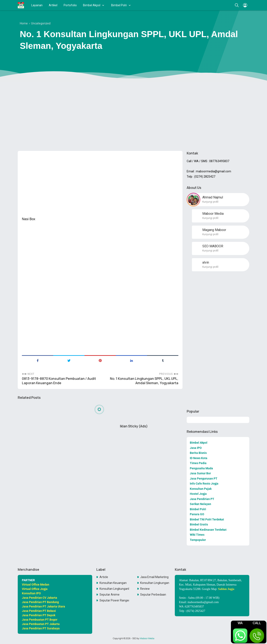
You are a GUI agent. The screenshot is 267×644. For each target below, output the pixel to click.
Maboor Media (147, 638)
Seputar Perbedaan (153, 595)
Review (145, 589)
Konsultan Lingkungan (155, 583)
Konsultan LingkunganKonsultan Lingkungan (114, 589)
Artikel (53, 5)
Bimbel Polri (119, 5)
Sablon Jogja (226, 589)
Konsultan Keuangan (113, 583)
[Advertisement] (133, 115)
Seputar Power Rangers (114, 600)
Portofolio (70, 5)
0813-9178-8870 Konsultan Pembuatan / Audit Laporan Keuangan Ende (59, 381)
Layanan (37, 5)
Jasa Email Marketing (154, 577)
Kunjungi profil (210, 202)
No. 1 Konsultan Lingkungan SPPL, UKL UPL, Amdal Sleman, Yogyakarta (144, 381)
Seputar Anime (110, 595)
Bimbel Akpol (92, 5)
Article (104, 577)
